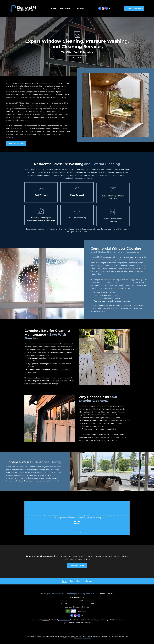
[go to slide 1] (73, 535)
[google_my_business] (107, 9)
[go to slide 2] (75, 535)
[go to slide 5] (81, 535)
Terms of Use (78, 638)
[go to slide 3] (77, 535)
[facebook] (100, 9)
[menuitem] (54, 8)
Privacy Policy (87, 638)
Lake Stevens (64, 620)
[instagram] (103, 9)
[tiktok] (110, 9)
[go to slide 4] (79, 535)
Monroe (46, 620)
